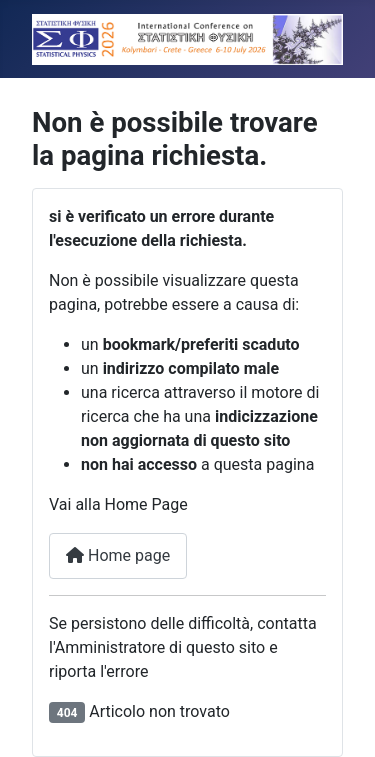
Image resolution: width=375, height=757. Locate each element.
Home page (118, 555)
